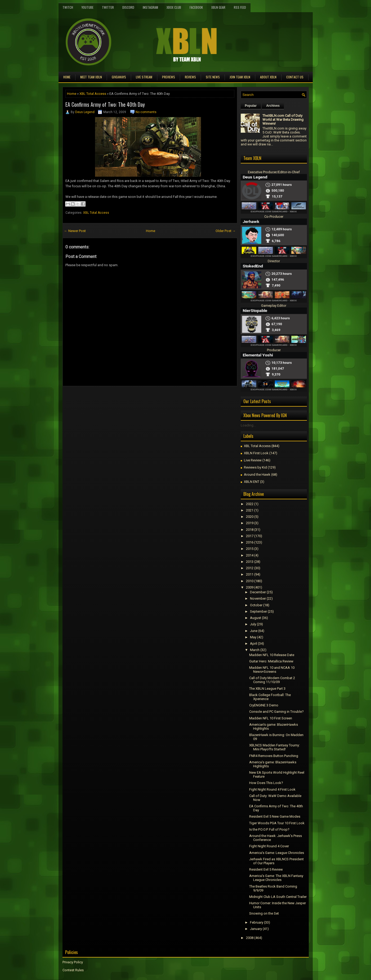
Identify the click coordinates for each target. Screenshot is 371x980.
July (253, 624)
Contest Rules (73, 970)
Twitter (108, 7)
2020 (250, 517)
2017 (250, 536)
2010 (250, 581)
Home (67, 77)
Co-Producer (274, 217)
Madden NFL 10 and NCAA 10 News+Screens (272, 670)
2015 (250, 549)
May (253, 637)
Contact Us (295, 77)
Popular (251, 106)
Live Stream (144, 77)
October (256, 605)
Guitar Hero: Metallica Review (271, 661)
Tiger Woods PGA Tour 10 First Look (277, 823)
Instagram (150, 7)
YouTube (88, 7)
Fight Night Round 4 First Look (272, 789)
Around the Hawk (257, 475)
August (256, 618)
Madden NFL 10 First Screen (271, 718)
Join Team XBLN (240, 77)
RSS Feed (240, 7)
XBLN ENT (252, 482)
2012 (250, 568)
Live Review (253, 460)
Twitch (68, 7)
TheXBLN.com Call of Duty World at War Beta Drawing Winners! (283, 120)
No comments (146, 112)
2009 (250, 587)
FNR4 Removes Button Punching (274, 756)
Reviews (190, 77)
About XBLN (268, 77)
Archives (273, 106)
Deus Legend (85, 112)
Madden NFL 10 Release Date (272, 655)
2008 (250, 938)
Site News (213, 77)
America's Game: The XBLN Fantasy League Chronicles (276, 878)
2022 (250, 504)
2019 (250, 523)
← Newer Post (75, 231)
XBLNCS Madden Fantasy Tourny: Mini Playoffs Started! (274, 747)
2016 (250, 542)
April (254, 643)
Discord (128, 7)
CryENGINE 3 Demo (264, 705)
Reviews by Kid (255, 467)
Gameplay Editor (274, 306)
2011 (250, 574)
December (258, 592)
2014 (250, 555)
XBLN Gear (218, 7)
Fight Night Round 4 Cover (269, 846)
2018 (250, 530)
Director (274, 261)
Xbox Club (174, 7)
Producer (274, 350)
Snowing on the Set (264, 913)
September (258, 611)
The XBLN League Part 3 (267, 689)
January (256, 929)
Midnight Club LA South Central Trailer (278, 897)
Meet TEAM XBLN (91, 77)
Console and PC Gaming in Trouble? (276, 712)
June (254, 631)
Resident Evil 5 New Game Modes (275, 816)
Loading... (248, 425)
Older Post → (226, 231)
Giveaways (119, 77)
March (255, 650)
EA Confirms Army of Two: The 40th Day (105, 104)
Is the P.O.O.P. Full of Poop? (269, 829)
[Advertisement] (124, 398)
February (257, 922)
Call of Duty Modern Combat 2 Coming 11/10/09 (272, 680)
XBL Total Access (93, 94)
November (258, 598)
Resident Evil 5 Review (266, 869)
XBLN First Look (256, 453)
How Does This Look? (266, 783)
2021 (250, 510)
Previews (169, 77)
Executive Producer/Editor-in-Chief (274, 172)
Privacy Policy (73, 962)
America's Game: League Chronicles (277, 853)
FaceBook (196, 7)
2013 (250, 562)
